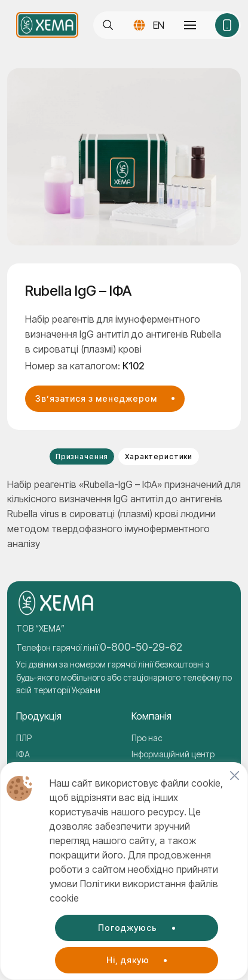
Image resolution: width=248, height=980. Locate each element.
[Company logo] (47, 25)
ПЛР (24, 738)
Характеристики (159, 456)
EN (159, 25)
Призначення (82, 456)
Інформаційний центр (173, 754)
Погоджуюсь (128, 928)
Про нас (147, 738)
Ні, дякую (128, 960)
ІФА (23, 754)
